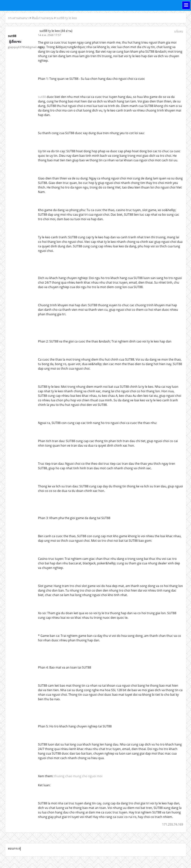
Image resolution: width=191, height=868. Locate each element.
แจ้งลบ (179, 31)
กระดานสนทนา (18, 18)
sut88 (42, 97)
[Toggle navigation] (186, 5)
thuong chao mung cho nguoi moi (78, 776)
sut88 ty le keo (67, 18)
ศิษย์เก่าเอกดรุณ (43, 18)
